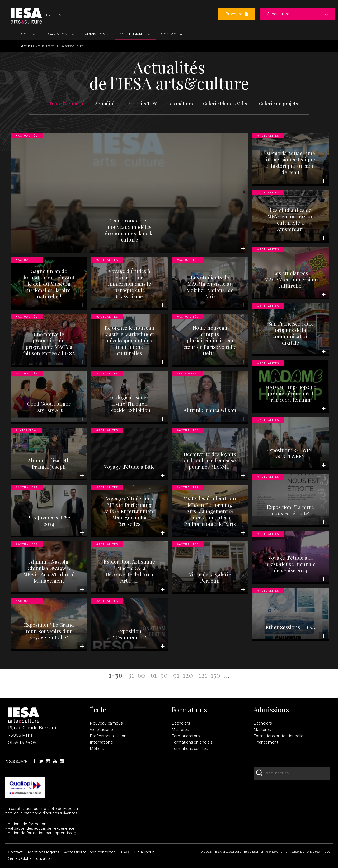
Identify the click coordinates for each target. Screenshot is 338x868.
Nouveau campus (106, 723)
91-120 (183, 675)
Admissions (271, 710)
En (59, 15)
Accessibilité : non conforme (90, 852)
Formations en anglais (192, 742)
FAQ (125, 852)
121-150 (209, 675)
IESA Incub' (145, 852)
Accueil (27, 46)
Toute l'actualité (67, 104)
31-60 (137, 675)
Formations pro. (186, 736)
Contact (15, 852)
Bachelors (181, 723)
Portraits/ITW (142, 104)
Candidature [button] (278, 14)
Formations (189, 710)
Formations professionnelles (279, 736)
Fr (48, 15)
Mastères (180, 730)
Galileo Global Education (30, 858)
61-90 (159, 675)
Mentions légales (43, 852)
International (102, 742)
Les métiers (180, 104)
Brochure (237, 14)
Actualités (106, 104)
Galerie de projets (278, 104)
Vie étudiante (102, 730)
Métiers (97, 749)
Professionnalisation (108, 736)
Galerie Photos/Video (226, 104)
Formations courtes (190, 749)
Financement (266, 742)
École (98, 710)
